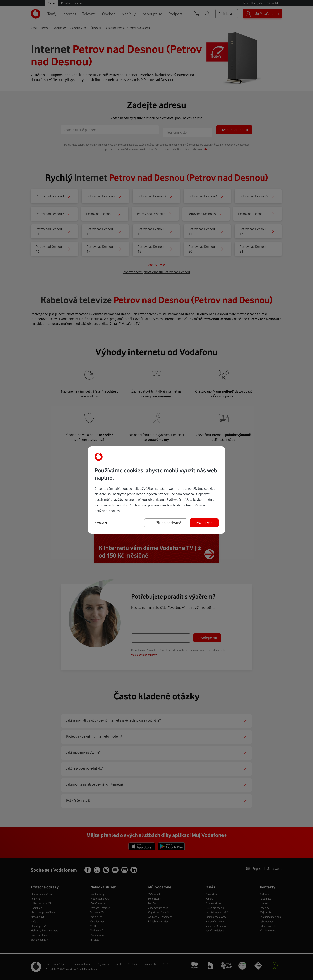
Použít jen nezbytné (166, 523)
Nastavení (101, 523)
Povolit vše (204, 523)
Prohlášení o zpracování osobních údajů (156, 505)
